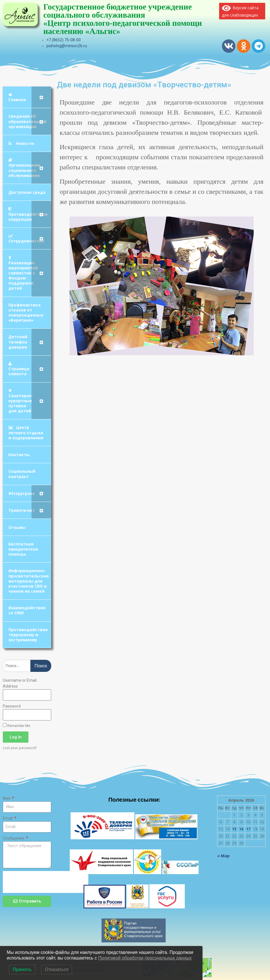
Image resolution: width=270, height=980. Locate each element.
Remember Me (16, 726)
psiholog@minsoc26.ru (67, 46)
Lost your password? (20, 748)
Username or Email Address (20, 683)
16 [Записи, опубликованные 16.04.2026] (241, 829)
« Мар (223, 856)
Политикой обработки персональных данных (145, 958)
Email (8, 818)
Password (12, 706)
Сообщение (14, 838)
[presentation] (46, 882)
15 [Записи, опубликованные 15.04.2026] (234, 829)
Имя (7, 798)
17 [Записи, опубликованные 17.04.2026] (248, 829)
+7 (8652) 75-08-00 (64, 40)
